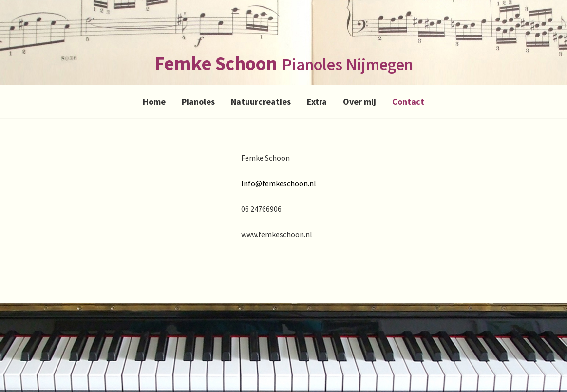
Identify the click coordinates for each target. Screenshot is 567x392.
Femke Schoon (216, 63)
